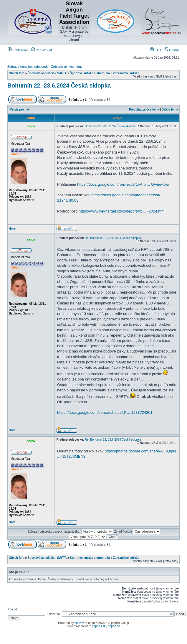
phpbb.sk (114, 626)
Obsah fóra (17, 73)
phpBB (79, 623)
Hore (12, 229)
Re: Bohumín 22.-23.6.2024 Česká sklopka (113, 238)
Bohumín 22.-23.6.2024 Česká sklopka (59, 85)
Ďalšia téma (170, 109)
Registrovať (42, 50)
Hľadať (172, 50)
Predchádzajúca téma (144, 109)
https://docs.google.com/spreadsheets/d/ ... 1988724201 (105, 412)
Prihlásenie (18, 50)
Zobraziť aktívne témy (67, 67)
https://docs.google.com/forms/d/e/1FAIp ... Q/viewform (124, 184)
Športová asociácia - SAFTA (47, 73)
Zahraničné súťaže (126, 73)
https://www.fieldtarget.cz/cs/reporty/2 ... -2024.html (122, 211)
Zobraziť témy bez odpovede (28, 67)
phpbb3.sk (99, 626)
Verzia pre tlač (20, 109)
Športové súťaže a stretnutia (90, 73)
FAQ (156, 50)
